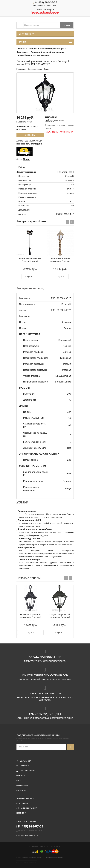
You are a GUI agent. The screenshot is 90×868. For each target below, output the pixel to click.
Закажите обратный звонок (45, 12)
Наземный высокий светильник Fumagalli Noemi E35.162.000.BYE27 (60, 260)
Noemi (27, 159)
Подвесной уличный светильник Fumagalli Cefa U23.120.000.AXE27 (60, 616)
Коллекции (21, 69)
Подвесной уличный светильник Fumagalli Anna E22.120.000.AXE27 (30, 616)
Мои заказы (22, 803)
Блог (19, 780)
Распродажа (23, 766)
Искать (67, 25)
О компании (22, 785)
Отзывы (47, 69)
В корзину (30, 135)
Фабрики (21, 776)
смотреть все (65, 172)
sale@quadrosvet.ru (28, 836)
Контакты (21, 790)
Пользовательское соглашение (27, 863)
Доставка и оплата (26, 771)
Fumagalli (36, 144)
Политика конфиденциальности (27, 860)
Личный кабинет (26, 799)
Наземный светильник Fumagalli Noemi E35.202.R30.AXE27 (30, 260)
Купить (30, 277)
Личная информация (27, 808)
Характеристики (35, 69)
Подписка (21, 813)
